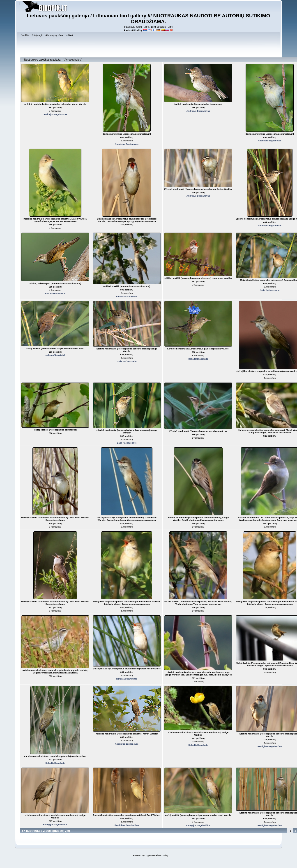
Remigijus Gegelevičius (270, 746)
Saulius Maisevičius (55, 293)
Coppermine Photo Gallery (156, 855)
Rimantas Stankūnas (127, 296)
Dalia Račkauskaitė (270, 290)
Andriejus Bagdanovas (55, 114)
